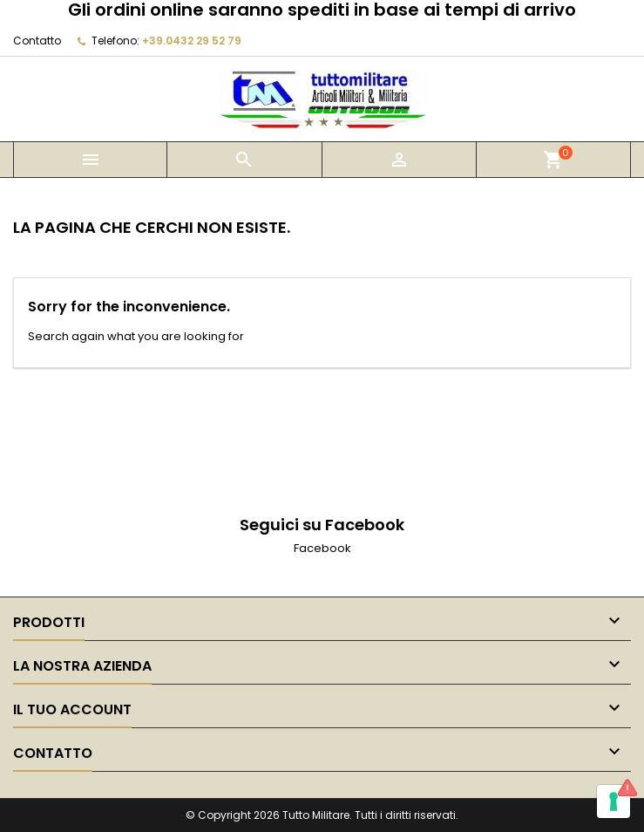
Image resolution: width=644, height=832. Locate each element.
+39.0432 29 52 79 (192, 41)
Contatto (37, 41)
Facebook (322, 548)
